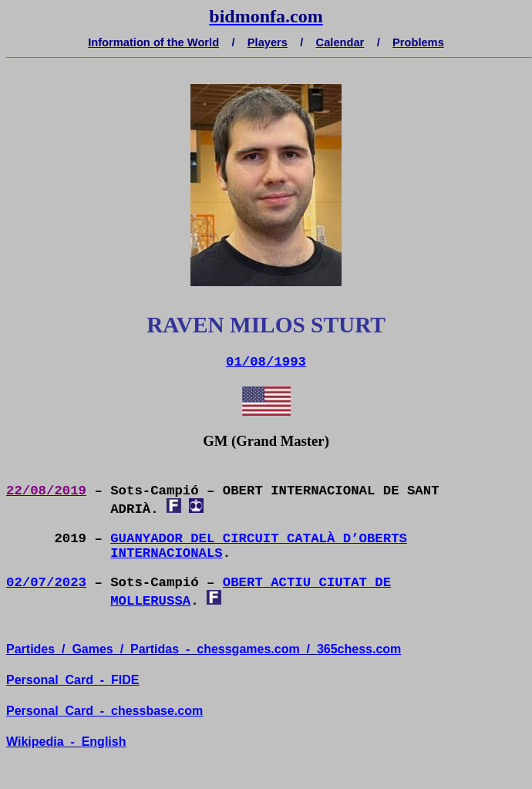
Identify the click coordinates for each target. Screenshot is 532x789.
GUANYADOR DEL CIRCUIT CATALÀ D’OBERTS (259, 539)
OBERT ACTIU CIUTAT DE (307, 583)
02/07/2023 (46, 583)
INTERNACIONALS (167, 553)
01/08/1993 (266, 362)
